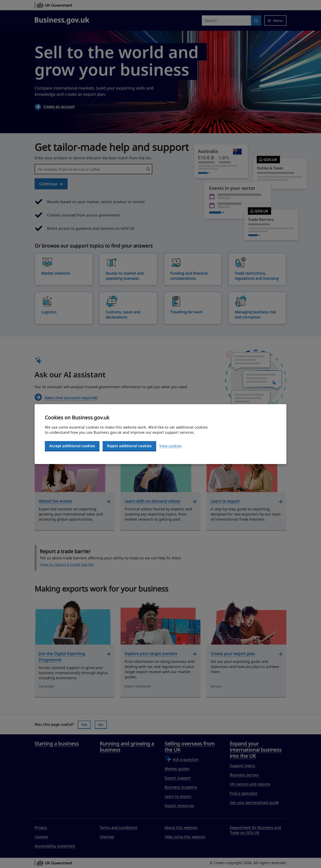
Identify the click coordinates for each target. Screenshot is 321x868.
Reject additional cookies (129, 446)
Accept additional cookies (72, 446)
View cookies (171, 446)
